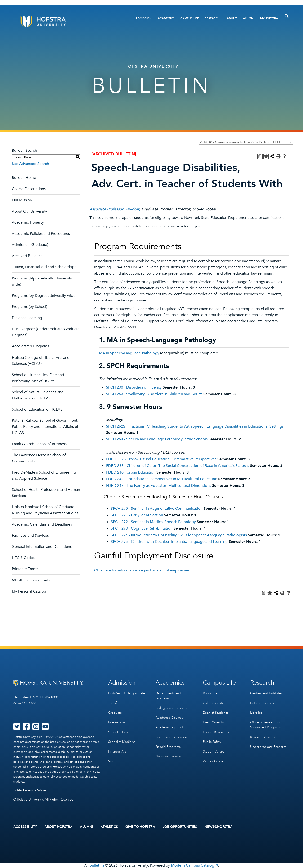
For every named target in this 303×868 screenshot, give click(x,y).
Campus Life (190, 18)
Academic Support (169, 727)
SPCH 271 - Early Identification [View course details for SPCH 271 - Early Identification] (137, 515)
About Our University (29, 211)
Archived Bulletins (27, 256)
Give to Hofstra (140, 827)
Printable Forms (25, 569)
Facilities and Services (30, 536)
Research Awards (263, 737)
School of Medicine (122, 742)
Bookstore (210, 693)
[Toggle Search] (287, 16)
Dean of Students (216, 713)
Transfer (114, 703)
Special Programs (168, 747)
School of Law (118, 732)
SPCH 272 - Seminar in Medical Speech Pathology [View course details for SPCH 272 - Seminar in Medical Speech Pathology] (153, 522)
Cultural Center (214, 703)
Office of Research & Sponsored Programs (265, 725)
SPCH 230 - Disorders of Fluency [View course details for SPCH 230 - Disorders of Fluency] (134, 387)
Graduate (115, 713)
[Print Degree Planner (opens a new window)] (260, 156)
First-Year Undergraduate (127, 693)
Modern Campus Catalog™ (194, 865)
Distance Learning (27, 318)
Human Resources (216, 732)
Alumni (249, 18)
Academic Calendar (170, 718)
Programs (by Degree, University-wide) (44, 296)
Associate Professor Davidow (114, 209)
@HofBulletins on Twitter (32, 580)
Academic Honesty (28, 222)
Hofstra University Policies (30, 790)
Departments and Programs (168, 696)
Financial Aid (117, 751)
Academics (166, 18)
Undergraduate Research (269, 747)
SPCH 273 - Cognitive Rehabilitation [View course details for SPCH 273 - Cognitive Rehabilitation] (142, 528)
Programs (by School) (29, 307)
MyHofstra (269, 18)
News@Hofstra (218, 827)
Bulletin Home (24, 178)
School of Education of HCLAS (37, 409)
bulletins (97, 865)
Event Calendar (214, 722)
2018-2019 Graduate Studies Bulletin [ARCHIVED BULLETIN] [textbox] (241, 142)
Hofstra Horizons (262, 703)
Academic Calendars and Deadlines (42, 524)
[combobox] (246, 142)
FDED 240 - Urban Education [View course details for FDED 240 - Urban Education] (131, 472)
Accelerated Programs (30, 346)
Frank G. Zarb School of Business (39, 444)
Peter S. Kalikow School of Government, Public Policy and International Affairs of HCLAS (45, 427)
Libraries (256, 713)
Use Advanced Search (30, 164)
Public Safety (212, 742)
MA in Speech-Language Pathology (129, 353)
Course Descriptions (29, 189)
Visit (111, 761)
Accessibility (25, 827)
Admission (144, 18)
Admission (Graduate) (30, 245)
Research (212, 18)
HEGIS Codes (23, 558)
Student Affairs (214, 751)
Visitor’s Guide (213, 761)
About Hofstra (58, 827)
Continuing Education (171, 737)
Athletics (109, 827)
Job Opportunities (180, 827)
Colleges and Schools (171, 708)
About (232, 18)
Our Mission (22, 200)
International (117, 722)
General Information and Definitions (42, 547)
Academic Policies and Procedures (41, 234)
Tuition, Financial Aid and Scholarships (44, 267)
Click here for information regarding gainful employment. (143, 570)
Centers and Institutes (266, 693)
